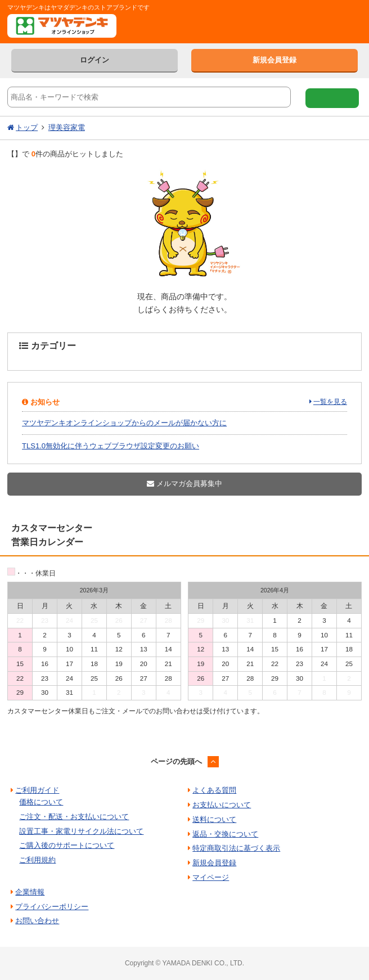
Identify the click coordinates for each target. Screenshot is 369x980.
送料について (214, 819)
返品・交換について (225, 834)
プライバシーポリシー (52, 907)
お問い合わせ (37, 921)
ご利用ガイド (37, 790)
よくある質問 (214, 790)
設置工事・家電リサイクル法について (81, 831)
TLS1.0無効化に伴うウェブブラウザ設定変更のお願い (111, 446)
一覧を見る (330, 402)
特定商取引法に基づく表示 (236, 848)
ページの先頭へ (176, 761)
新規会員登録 (274, 60)
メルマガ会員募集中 (184, 484)
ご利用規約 (37, 860)
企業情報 (30, 892)
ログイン (94, 60)
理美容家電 (67, 127)
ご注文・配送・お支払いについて (74, 817)
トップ (27, 127)
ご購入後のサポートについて (67, 845)
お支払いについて (222, 805)
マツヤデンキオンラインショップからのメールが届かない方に (124, 423)
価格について (41, 802)
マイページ (211, 877)
